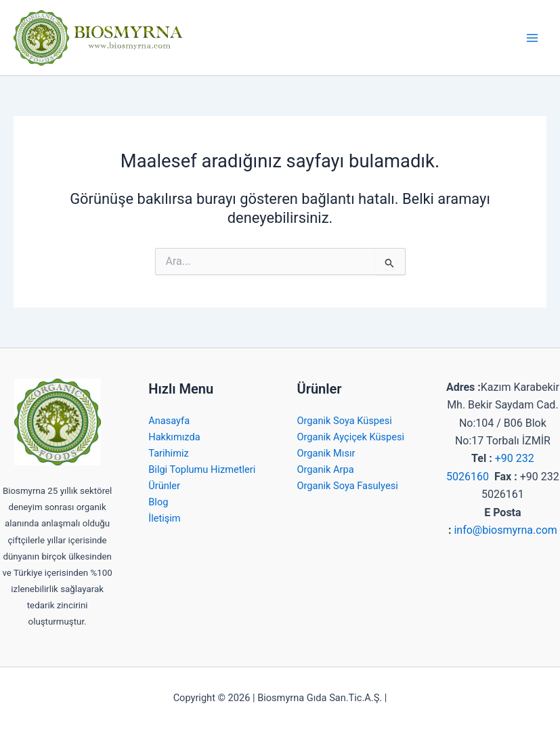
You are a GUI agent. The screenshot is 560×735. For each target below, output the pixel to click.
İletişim (164, 518)
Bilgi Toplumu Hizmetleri (202, 469)
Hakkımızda (174, 437)
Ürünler (164, 486)
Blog (158, 502)
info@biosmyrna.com (505, 530)
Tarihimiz (168, 453)
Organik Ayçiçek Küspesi (351, 437)
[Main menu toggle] (532, 38)
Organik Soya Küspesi (345, 421)
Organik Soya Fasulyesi (348, 486)
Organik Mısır (326, 453)
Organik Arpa (326, 469)
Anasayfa (169, 421)
